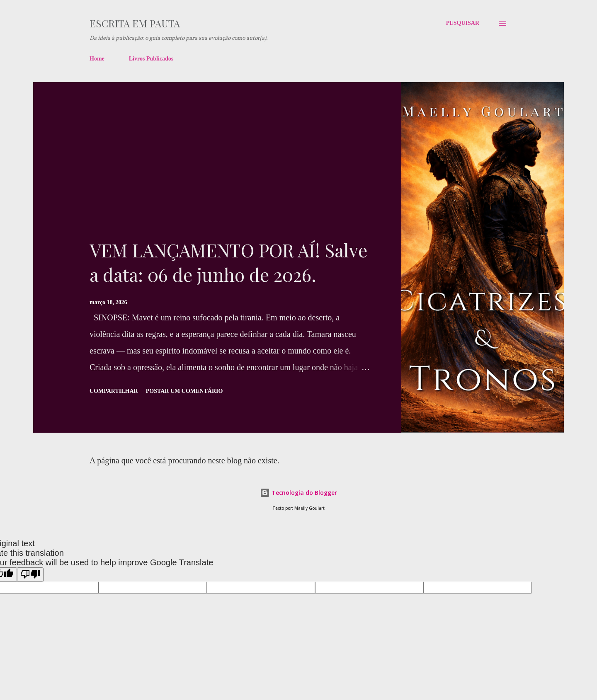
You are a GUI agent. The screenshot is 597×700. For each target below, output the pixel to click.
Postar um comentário (184, 391)
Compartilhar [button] (114, 391)
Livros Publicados (151, 59)
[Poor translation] (30, 575)
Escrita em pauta (135, 23)
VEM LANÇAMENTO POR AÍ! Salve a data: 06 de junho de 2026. (228, 262)
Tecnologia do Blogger (298, 493)
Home (97, 59)
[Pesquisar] (463, 23)
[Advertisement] (230, 176)
